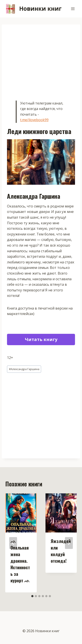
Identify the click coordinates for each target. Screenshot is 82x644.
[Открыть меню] (73, 9)
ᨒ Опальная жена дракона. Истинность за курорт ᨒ (20, 561)
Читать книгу (41, 339)
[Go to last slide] (13, 543)
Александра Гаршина (24, 369)
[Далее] (69, 543)
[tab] (32, 596)
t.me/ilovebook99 (34, 120)
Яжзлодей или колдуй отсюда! (61, 551)
